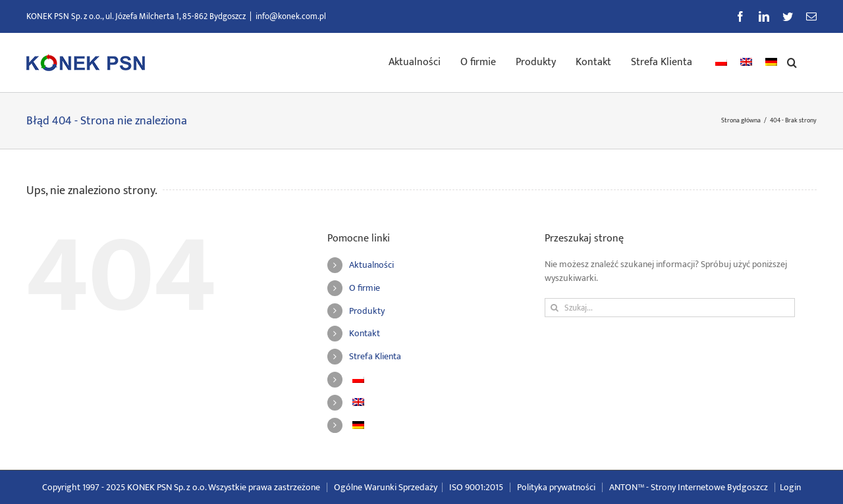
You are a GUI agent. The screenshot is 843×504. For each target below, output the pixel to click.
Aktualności (371, 265)
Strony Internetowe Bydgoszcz (709, 487)
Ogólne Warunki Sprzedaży (386, 487)
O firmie (365, 288)
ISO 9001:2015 (476, 487)
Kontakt (365, 333)
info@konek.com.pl (291, 16)
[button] (792, 61)
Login (790, 487)
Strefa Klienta (375, 356)
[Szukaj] (554, 308)
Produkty (367, 311)
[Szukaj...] (670, 308)
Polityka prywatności (556, 487)
